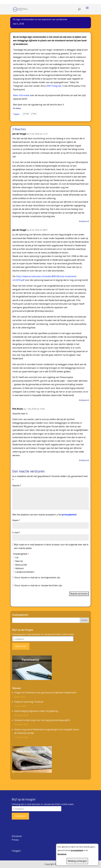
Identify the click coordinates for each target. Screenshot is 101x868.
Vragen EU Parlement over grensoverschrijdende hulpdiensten (45, 693)
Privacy (15, 840)
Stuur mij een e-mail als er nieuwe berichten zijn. (39, 585)
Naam (16, 520)
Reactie (17, 485)
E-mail (16, 532)
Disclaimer (17, 836)
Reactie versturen (79, 594)
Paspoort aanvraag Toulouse (29, 702)
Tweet (16, 114)
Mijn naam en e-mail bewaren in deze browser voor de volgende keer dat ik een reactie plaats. (51, 546)
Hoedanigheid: (21, 554)
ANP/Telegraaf (54, 86)
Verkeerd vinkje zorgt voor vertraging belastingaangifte (42, 720)
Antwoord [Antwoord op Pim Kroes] (84, 460)
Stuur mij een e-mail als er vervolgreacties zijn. (38, 577)
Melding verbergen (77, 861)
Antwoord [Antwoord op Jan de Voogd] (84, 221)
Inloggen (16, 851)
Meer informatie (21, 95)
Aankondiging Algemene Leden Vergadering (36, 711)
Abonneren (21, 646)
